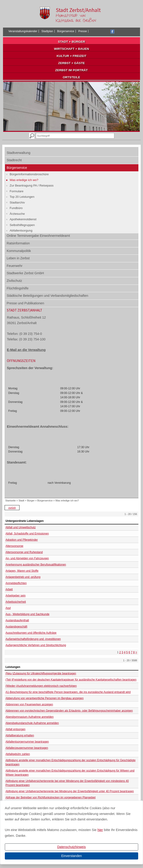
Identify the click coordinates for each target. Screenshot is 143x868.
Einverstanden (72, 856)
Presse (83, 31)
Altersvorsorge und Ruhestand (24, 552)
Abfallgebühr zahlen (18, 754)
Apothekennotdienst (23, 219)
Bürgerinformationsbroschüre (29, 174)
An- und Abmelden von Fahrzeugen (27, 558)
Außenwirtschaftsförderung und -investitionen (33, 639)
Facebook (112, 32)
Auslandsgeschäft (16, 627)
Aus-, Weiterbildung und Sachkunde (27, 614)
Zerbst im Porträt (72, 70)
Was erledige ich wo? (24, 180)
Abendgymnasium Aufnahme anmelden (29, 717)
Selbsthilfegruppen (22, 225)
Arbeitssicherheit (16, 602)
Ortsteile (72, 77)
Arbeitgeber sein (15, 596)
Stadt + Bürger (72, 42)
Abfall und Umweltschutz (21, 527)
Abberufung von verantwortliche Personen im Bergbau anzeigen (45, 698)
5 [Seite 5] (127, 652)
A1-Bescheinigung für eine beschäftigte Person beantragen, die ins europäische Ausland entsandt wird (68, 692)
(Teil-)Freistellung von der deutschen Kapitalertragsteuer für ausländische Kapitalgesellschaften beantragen (71, 680)
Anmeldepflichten (16, 583)
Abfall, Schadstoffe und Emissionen (27, 534)
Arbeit (9, 589)
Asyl (8, 608)
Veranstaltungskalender (23, 31)
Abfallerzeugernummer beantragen (27, 748)
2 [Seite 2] (120, 652)
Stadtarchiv (17, 202)
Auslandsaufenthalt (17, 620)
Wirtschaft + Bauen (71, 49)
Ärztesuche (17, 214)
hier (100, 830)
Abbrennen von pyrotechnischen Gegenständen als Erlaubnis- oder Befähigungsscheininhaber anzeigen (69, 711)
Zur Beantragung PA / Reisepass (32, 185)
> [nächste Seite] (136, 652)
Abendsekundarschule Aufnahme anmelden (32, 723)
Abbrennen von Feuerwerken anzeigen (29, 704)
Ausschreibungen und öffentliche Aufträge (31, 633)
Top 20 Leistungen (22, 197)
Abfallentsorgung (21, 230)
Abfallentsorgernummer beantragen (27, 742)
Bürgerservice (66, 31)
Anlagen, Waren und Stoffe (22, 571)
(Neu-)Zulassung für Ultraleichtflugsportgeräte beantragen (41, 673)
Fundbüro (16, 208)
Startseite (11, 500)
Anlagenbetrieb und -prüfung (23, 577)
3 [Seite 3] (122, 652)
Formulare (17, 191)
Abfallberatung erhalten (20, 735)
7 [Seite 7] (132, 652)
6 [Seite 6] (129, 652)
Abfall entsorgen (15, 729)
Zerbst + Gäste (72, 63)
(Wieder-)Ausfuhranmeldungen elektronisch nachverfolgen (41, 686)
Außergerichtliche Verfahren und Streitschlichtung (36, 645)
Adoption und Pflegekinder (22, 540)
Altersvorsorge (14, 546)
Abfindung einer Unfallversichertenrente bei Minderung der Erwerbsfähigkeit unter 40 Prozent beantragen (70, 791)
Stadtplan (47, 31)
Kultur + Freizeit (72, 56)
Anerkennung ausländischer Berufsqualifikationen (36, 565)
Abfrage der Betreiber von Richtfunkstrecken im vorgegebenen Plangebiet (50, 797)
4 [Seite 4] (125, 652)
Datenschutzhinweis (71, 847)
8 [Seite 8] (134, 652)
